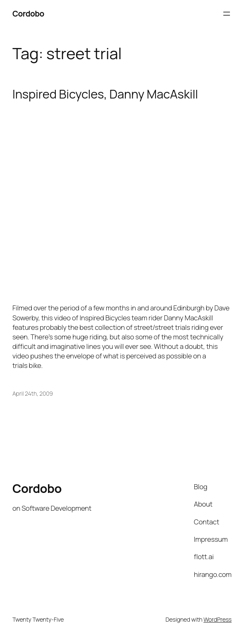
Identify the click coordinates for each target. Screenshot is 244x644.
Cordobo (28, 14)
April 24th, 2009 (33, 393)
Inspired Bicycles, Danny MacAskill (105, 94)
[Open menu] (227, 14)
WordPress (218, 619)
